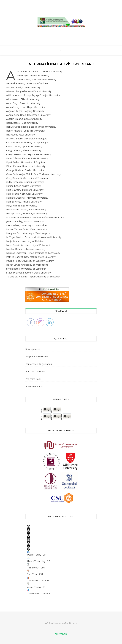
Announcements (34, 386)
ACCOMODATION (35, 371)
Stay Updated (33, 349)
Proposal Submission (37, 356)
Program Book (33, 379)
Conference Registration (39, 364)
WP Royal (50, 623)
